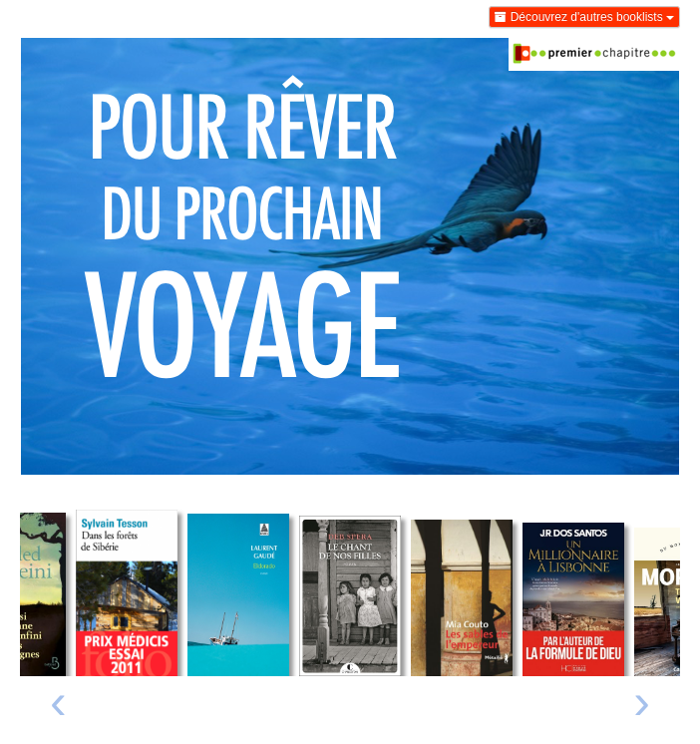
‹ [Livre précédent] (58, 701)
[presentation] (58, 707)
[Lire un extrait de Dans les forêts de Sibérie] (127, 593)
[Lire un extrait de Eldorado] (238, 595)
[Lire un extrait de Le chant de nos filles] (350, 596)
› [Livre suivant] (642, 701)
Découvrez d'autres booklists (584, 17)
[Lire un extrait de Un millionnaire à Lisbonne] (573, 600)
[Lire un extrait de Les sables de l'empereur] (462, 598)
